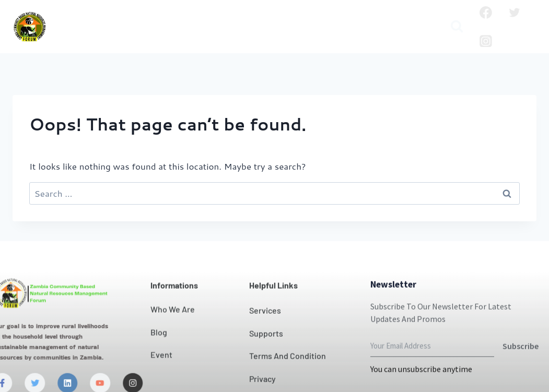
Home (75, 18)
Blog (191, 35)
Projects (407, 18)
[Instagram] (486, 41)
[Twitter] (515, 13)
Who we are (129, 18)
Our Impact (266, 18)
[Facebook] (486, 13)
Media (291, 35)
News (365, 18)
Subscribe (521, 364)
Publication (239, 35)
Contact (322, 18)
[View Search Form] (457, 27)
